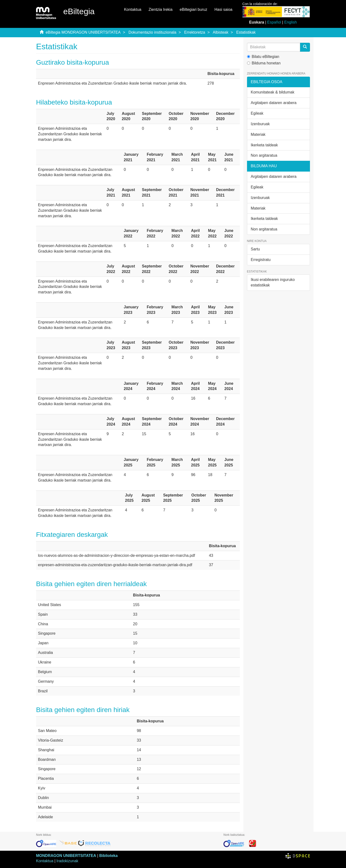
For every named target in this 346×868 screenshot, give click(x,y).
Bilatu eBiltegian (263, 57)
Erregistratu (261, 260)
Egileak (257, 113)
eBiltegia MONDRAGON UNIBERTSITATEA (83, 32)
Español (274, 22)
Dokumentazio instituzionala (152, 32)
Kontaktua (133, 9)
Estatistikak (246, 32)
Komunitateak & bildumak (273, 92)
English (290, 22)
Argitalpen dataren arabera (274, 103)
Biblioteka (108, 856)
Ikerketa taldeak (264, 145)
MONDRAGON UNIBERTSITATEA (66, 856)
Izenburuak (260, 124)
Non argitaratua (264, 155)
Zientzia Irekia (161, 9)
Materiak (258, 134)
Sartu (255, 249)
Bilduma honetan (264, 63)
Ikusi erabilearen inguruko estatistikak (273, 282)
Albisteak (221, 32)
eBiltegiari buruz (194, 9)
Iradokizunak (67, 861)
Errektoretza (195, 32)
